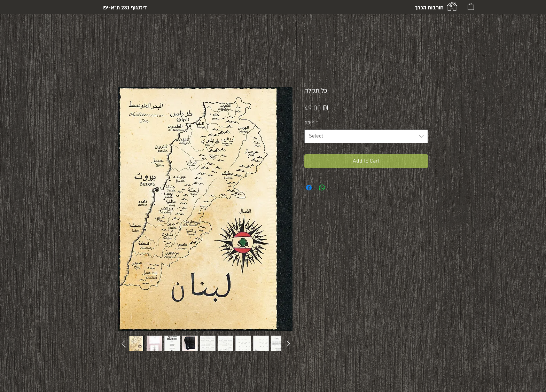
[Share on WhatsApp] (322, 188)
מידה (311, 123)
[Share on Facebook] (309, 188)
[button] (471, 6)
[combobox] (366, 136)
